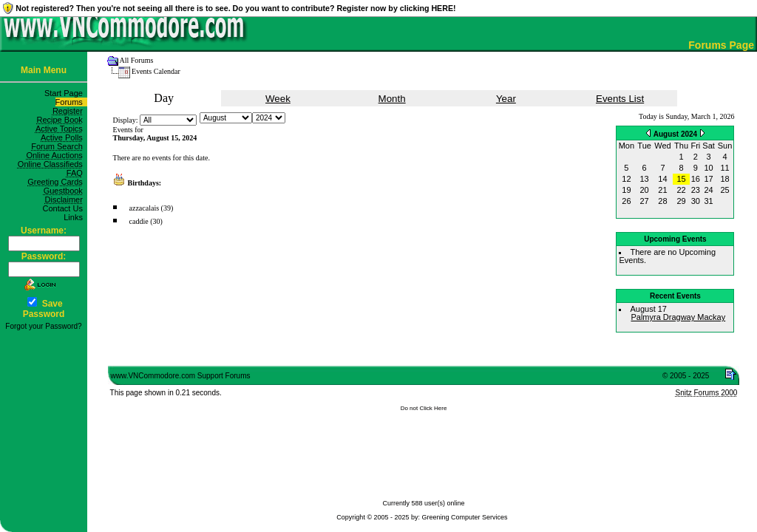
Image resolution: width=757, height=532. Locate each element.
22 (681, 190)
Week (278, 99)
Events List (620, 99)
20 (645, 190)
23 (696, 190)
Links (75, 217)
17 (709, 179)
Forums (71, 102)
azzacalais (145, 208)
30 (696, 201)
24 (709, 190)
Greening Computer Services (465, 517)
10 (709, 168)
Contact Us (65, 208)
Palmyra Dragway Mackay (678, 317)
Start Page (66, 93)
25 (724, 190)
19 (626, 190)
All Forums (137, 60)
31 (709, 201)
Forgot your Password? (43, 326)
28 (662, 201)
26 (626, 201)
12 (626, 179)
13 (645, 179)
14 (662, 179)
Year (506, 99)
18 (724, 179)
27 (645, 201)
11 (724, 168)
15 (681, 179)
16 (696, 179)
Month (392, 99)
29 (681, 201)
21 (662, 190)
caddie (139, 221)
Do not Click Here (424, 408)
